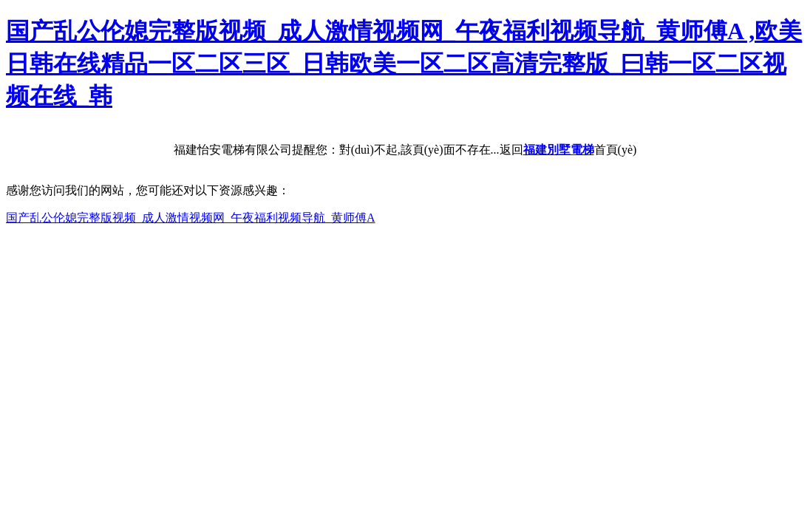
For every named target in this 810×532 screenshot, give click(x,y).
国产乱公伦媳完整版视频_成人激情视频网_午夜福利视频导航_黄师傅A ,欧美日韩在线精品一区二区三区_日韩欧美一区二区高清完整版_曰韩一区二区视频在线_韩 (404, 64)
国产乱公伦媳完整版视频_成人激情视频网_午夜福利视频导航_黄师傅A (191, 218)
